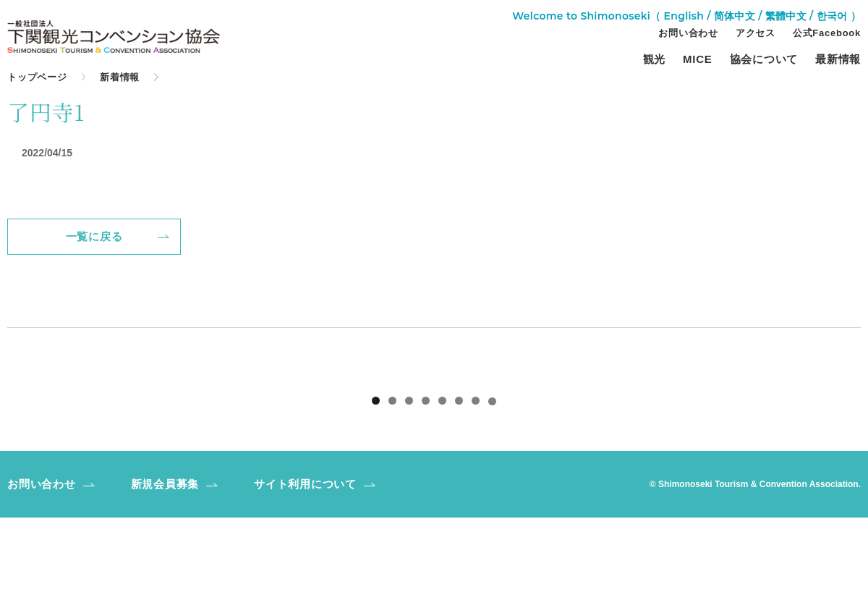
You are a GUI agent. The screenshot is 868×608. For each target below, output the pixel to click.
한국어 (832, 16)
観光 (655, 59)
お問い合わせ (688, 33)
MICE (698, 59)
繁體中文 (786, 16)
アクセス (756, 33)
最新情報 (838, 59)
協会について (764, 59)
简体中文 (735, 16)
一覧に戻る (94, 236)
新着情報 (120, 77)
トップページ (37, 77)
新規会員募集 (165, 574)
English (684, 16)
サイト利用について (305, 574)
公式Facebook (827, 33)
